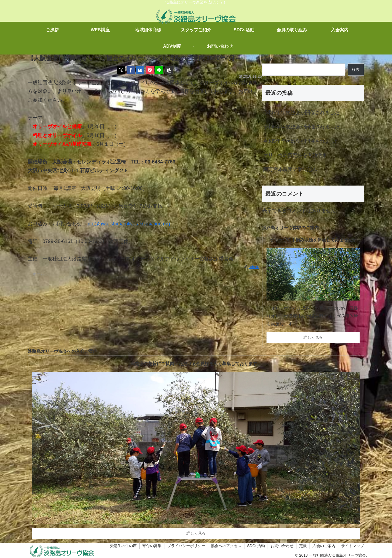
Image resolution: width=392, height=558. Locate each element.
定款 (303, 546)
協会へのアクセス (226, 546)
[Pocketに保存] (150, 70)
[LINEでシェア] (159, 70)
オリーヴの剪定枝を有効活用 (295, 155)
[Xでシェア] (121, 70)
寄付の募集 (152, 546)
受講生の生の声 (123, 546)
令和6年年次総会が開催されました (301, 127)
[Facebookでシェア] (131, 70)
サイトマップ (353, 546)
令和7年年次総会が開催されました (301, 113)
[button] (169, 70)
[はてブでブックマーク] (140, 70)
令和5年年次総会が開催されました (301, 141)
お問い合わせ (282, 546)
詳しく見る (313, 337)
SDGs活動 (256, 546)
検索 (267, 59)
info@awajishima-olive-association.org (128, 224)
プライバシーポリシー (186, 546)
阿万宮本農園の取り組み (290, 169)
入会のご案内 (324, 546)
